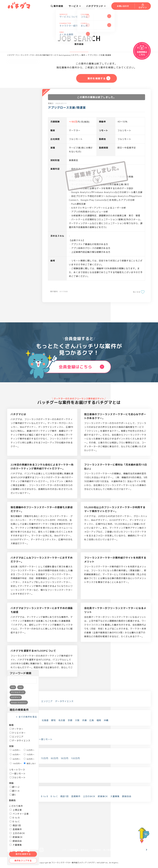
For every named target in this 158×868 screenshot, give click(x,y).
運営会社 (85, 850)
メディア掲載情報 (70, 850)
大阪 (77, 720)
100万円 (75, 758)
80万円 (55, 758)
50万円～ (29, 750)
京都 (70, 720)
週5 (13, 795)
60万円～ (15, 755)
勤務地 (12, 800)
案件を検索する (23, 854)
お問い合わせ (135, 850)
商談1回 (15, 825)
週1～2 (15, 787)
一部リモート (18, 774)
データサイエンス (20, 741)
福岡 (99, 720)
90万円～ (29, 759)
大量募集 (115, 796)
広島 (92, 720)
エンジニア (17, 737)
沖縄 (106, 720)
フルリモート (18, 777)
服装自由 (16, 841)
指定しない (30, 763)
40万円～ (15, 750)
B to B (15, 818)
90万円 (65, 758)
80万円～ (15, 759)
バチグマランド (96, 6)
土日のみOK (17, 833)
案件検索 (57, 6)
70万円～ (29, 755)
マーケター (17, 729)
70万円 (45, 758)
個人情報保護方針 (111, 850)
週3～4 (15, 791)
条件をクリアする (23, 861)
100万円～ (16, 763)
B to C (15, 822)
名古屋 (62, 720)
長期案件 (16, 829)
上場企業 (16, 810)
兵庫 (84, 720)
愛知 (53, 720)
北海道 (45, 720)
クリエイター (18, 733)
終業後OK (16, 837)
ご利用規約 (96, 850)
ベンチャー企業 (19, 814)
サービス (75, 6)
